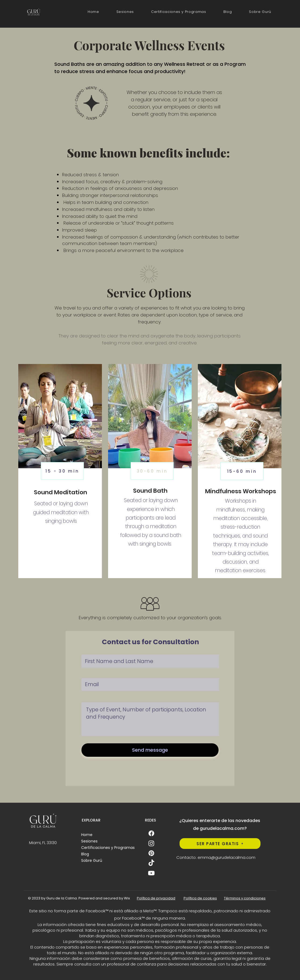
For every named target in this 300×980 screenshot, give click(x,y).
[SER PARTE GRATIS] (220, 844)
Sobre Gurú (92, 860)
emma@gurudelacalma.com (226, 857)
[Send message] (150, 750)
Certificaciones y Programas (108, 848)
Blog (85, 854)
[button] (179, 12)
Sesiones (89, 841)
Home (87, 835)
